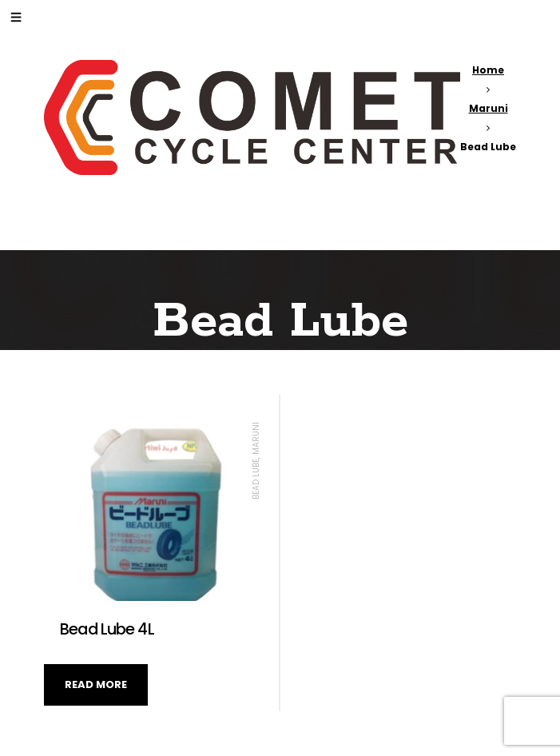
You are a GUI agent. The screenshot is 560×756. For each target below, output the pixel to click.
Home (488, 70)
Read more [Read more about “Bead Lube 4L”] (96, 684)
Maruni (489, 108)
